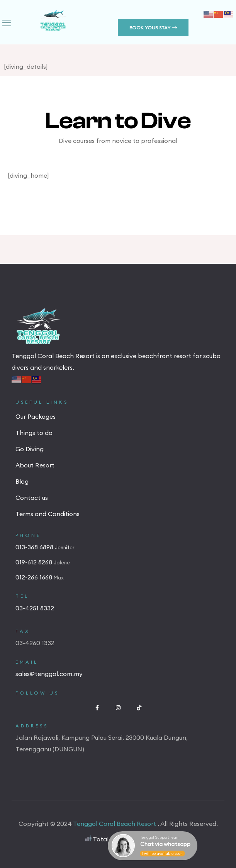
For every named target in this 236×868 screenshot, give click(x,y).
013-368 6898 (35, 547)
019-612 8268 (35, 562)
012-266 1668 (35, 577)
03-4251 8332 (35, 608)
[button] (153, 28)
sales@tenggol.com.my (49, 674)
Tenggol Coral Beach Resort (115, 824)
